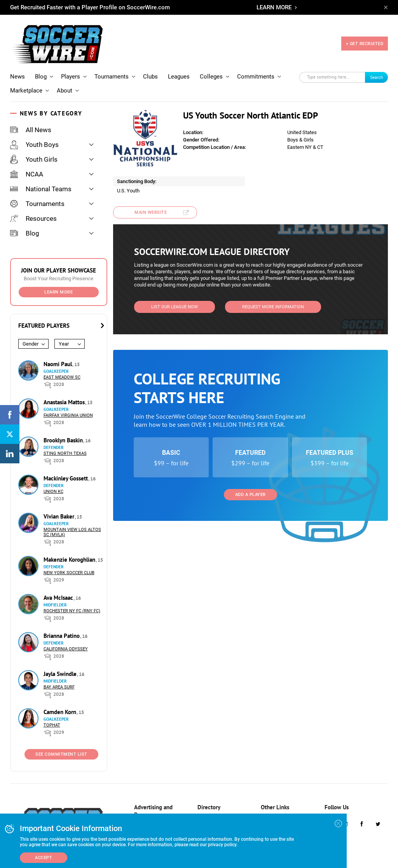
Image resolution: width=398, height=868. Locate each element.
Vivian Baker (60, 516)
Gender (31, 344)
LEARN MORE (274, 7)
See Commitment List (61, 754)
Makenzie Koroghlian (70, 560)
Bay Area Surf (59, 687)
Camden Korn (61, 712)
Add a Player (250, 495)
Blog (41, 77)
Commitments (256, 77)
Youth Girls (34, 159)
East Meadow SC (62, 377)
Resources (33, 218)
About (65, 91)
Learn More (58, 292)
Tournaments (112, 77)
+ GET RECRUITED (365, 44)
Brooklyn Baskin (64, 440)
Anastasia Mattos (65, 402)
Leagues (179, 77)
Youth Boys (34, 145)
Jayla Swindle (61, 674)
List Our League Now (175, 307)
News (17, 77)
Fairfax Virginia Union (68, 415)
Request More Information (273, 307)
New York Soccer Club (69, 573)
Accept (44, 858)
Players (71, 77)
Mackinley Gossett (66, 478)
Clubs (150, 77)
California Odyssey (66, 649)
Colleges (211, 77)
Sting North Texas (65, 453)
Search (377, 77)
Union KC (53, 492)
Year (64, 344)
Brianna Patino (62, 636)
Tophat (52, 725)
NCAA (27, 174)
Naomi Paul (58, 364)
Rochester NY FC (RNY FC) (72, 611)
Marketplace (26, 91)
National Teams (41, 189)
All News (31, 130)
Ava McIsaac (59, 598)
